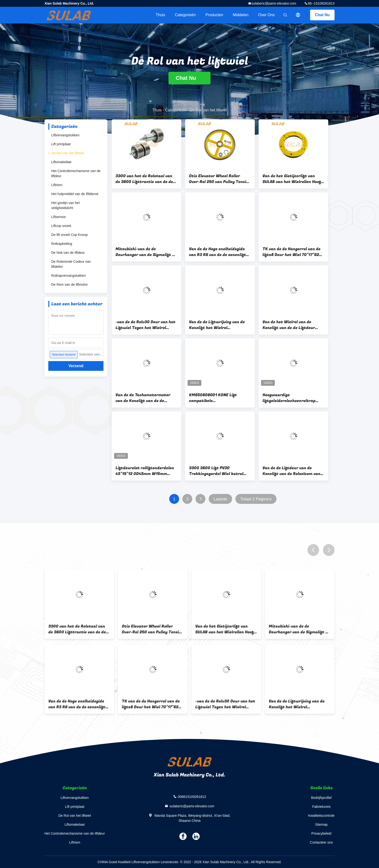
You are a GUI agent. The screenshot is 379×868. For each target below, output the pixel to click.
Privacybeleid (321, 833)
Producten (214, 15)
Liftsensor (59, 217)
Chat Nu (322, 15)
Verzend (76, 366)
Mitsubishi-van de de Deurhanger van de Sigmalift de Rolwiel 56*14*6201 (146, 252)
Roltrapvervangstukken (69, 276)
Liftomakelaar (61, 162)
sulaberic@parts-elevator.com (274, 3)
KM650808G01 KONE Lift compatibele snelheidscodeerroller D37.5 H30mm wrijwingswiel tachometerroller (216, 398)
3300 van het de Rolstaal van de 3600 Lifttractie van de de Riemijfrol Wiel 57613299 (144, 179)
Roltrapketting (62, 244)
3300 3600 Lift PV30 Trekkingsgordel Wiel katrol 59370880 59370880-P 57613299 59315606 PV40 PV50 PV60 (219, 471)
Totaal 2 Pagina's (256, 499)
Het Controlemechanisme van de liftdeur (76, 173)
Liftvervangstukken (65, 135)
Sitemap (321, 824)
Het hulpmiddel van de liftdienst (75, 194)
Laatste (220, 499)
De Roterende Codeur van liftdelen (71, 264)
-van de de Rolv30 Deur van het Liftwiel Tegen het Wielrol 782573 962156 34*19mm (146, 325)
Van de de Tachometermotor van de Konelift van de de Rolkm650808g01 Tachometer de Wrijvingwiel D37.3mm (145, 398)
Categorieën (185, 15)
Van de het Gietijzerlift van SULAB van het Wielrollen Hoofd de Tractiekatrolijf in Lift (293, 179)
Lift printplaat (61, 144)
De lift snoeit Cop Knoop (69, 235)
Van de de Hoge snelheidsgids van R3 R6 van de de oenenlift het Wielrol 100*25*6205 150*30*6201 (218, 252)
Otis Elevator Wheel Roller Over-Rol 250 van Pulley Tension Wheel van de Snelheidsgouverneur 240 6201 (220, 179)
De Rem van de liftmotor (69, 284)
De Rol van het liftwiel (68, 153)
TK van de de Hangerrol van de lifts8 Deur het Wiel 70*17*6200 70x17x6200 (293, 252)
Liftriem (57, 185)
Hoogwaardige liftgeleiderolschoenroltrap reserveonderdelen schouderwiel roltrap (289, 398)
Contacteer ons (321, 842)
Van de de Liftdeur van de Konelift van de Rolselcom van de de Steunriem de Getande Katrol (292, 471)
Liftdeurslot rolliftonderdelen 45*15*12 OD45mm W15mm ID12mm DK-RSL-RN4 (145, 471)
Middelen (241, 15)
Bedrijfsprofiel (321, 798)
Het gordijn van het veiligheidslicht (66, 205)
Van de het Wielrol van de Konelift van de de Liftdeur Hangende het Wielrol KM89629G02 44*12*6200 (289, 325)
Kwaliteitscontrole (321, 816)
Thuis (160, 15)
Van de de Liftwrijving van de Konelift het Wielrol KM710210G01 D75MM (217, 325)
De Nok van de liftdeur (68, 253)
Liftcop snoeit (61, 226)
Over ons (266, 15)
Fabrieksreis (321, 807)
